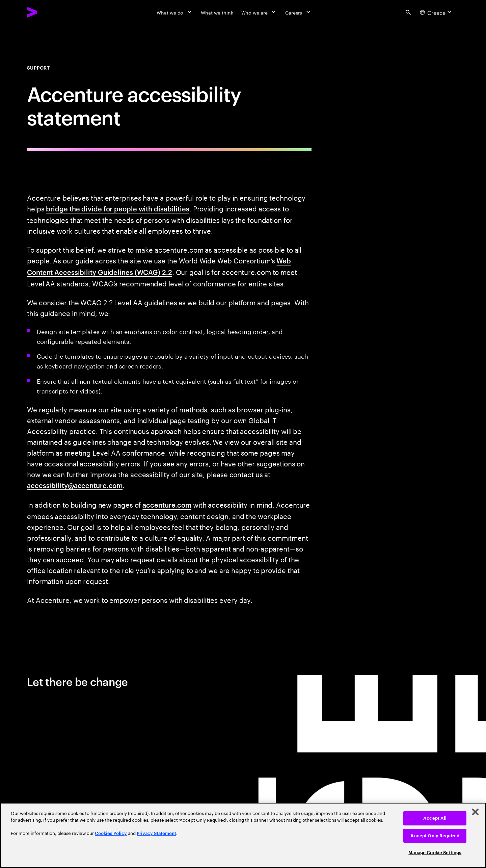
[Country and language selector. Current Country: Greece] (437, 12)
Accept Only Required (435, 836)
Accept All (435, 818)
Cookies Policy (111, 833)
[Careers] (299, 12)
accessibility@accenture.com (75, 485)
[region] (243, 835)
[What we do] (175, 12)
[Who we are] (259, 12)
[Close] (475, 812)
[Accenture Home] (48, 12)
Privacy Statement (156, 833)
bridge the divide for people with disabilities (117, 208)
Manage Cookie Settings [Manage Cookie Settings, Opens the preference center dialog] (435, 853)
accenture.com (167, 505)
